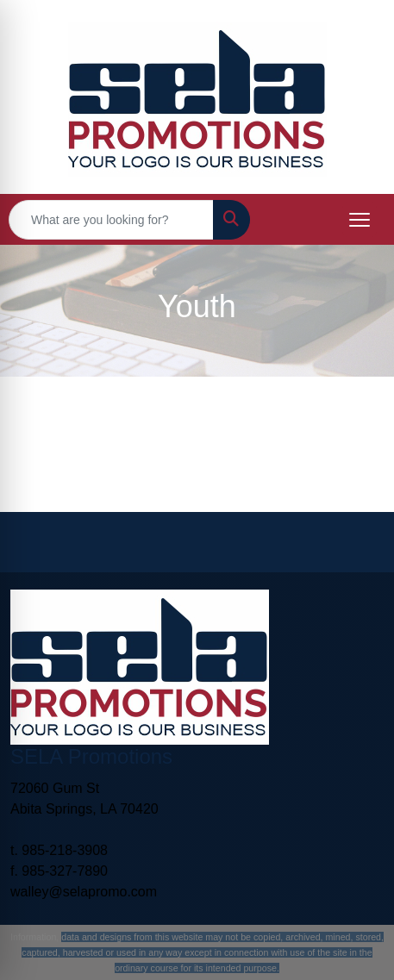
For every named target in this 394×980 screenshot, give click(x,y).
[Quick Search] (111, 220)
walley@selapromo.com (84, 892)
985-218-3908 (65, 850)
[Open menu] (360, 220)
